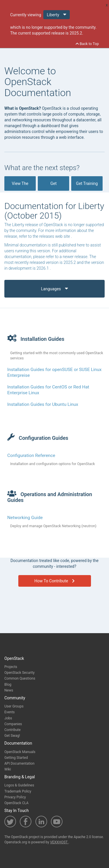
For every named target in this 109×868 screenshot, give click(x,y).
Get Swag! (12, 736)
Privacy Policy (15, 797)
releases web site (55, 236)
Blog (8, 685)
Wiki (8, 769)
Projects (11, 667)
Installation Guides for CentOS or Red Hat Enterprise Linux (48, 390)
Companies (13, 724)
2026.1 (43, 268)
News (9, 690)
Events (10, 712)
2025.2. (76, 33)
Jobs (8, 718)
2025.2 (70, 262)
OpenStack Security (19, 673)
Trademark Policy (18, 791)
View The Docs (20, 186)
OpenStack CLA (16, 803)
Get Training (87, 186)
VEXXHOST (59, 842)
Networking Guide (25, 518)
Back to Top (87, 44)
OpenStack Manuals (20, 752)
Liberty (57, 14)
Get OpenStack (53, 186)
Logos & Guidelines (19, 785)
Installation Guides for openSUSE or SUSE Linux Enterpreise (54, 372)
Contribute (12, 730)
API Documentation (19, 763)
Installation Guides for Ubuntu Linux (43, 404)
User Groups (14, 706)
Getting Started (16, 758)
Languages (54, 288)
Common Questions (20, 678)
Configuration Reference (31, 455)
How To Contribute (54, 581)
